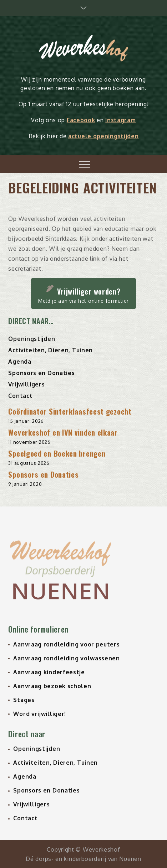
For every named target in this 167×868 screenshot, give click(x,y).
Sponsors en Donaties (41, 373)
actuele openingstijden (103, 136)
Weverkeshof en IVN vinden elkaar (63, 432)
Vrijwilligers (26, 384)
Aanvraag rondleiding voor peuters (66, 644)
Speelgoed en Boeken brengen (57, 453)
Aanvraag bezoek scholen (52, 686)
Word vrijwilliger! (40, 714)
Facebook (81, 120)
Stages (24, 700)
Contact (20, 396)
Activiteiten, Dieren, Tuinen (50, 350)
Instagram (120, 120)
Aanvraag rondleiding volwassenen (66, 658)
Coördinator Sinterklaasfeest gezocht (70, 411)
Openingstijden (32, 339)
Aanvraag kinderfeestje (49, 672)
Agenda (20, 362)
